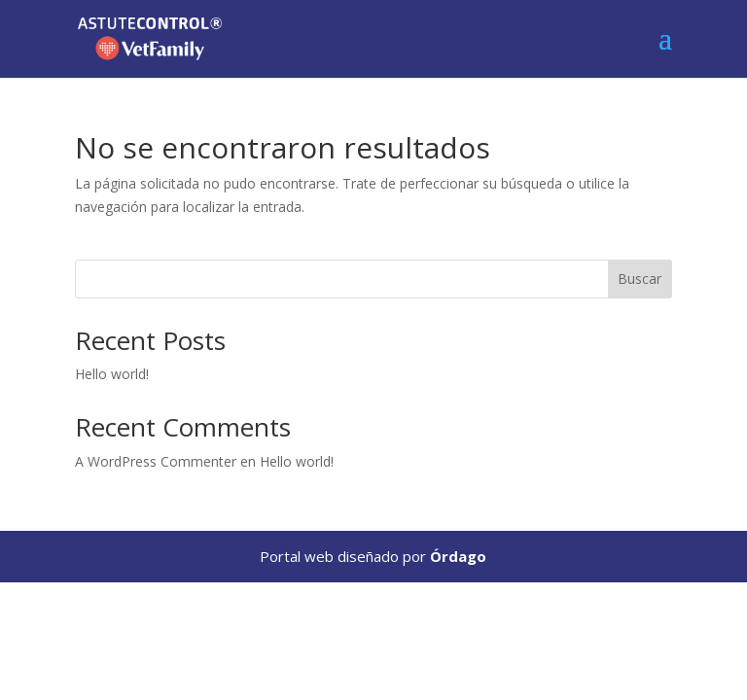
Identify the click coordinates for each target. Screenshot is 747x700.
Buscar (640, 279)
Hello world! (112, 374)
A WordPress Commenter (156, 461)
